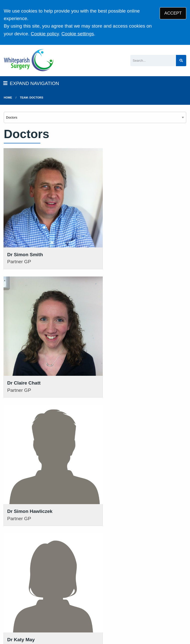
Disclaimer (115, 602)
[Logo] (29, 61)
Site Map (64, 608)
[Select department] (95, 117)
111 (101, 543)
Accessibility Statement (151, 602)
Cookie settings (78, 34)
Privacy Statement (83, 602)
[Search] (153, 61)
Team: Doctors (32, 98)
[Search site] (181, 61)
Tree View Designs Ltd (46, 624)
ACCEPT (173, 13)
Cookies (43, 608)
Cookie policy (45, 34)
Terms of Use (48, 602)
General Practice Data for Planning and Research (124, 608)
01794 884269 (102, 530)
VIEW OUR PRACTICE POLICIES (158, 563)
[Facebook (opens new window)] (9, 624)
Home (8, 98)
